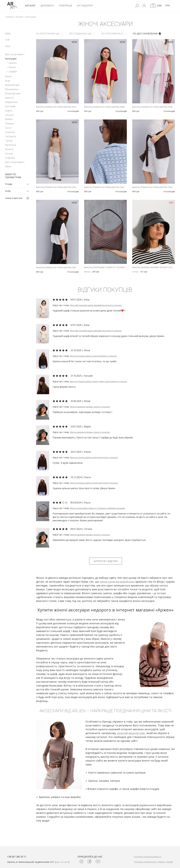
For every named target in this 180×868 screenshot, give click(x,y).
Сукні (8, 128)
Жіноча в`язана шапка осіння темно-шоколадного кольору (98, 381)
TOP (7, 40)
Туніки (9, 141)
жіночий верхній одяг (131, 733)
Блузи (8, 76)
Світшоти (11, 136)
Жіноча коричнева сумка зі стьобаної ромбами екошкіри (105, 267)
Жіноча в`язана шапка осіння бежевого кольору (93, 356)
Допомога (47, 6)
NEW (8, 34)
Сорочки (10, 132)
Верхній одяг (12, 85)
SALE (8, 46)
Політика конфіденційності (148, 857)
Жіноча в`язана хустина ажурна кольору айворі (57, 107)
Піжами (9, 123)
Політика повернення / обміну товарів (153, 862)
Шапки (13, 63)
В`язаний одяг (13, 93)
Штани (9, 154)
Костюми (10, 106)
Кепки (12, 67)
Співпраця (65, 6)
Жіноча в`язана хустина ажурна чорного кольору (57, 268)
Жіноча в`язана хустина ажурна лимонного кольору (105, 107)
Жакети (9, 98)
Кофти (9, 111)
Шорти (9, 149)
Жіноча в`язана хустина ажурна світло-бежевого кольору (57, 187)
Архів (8, 166)
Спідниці (10, 158)
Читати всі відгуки (105, 561)
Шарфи (13, 71)
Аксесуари (11, 59)
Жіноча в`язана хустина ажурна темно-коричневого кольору (154, 187)
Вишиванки (12, 89)
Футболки (11, 145)
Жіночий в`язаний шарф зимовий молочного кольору (96, 305)
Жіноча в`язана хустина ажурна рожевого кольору (154, 107)
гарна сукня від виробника (117, 582)
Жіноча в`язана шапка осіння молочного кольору (94, 457)
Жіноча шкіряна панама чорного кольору (154, 267)
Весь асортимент (15, 54)
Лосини (9, 115)
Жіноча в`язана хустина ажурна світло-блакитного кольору (105, 187)
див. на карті (62, 862)
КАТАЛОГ (30, 6)
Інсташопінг (85, 6)
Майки (9, 119)
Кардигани (11, 102)
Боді (8, 81)
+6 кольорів (73, 111)
